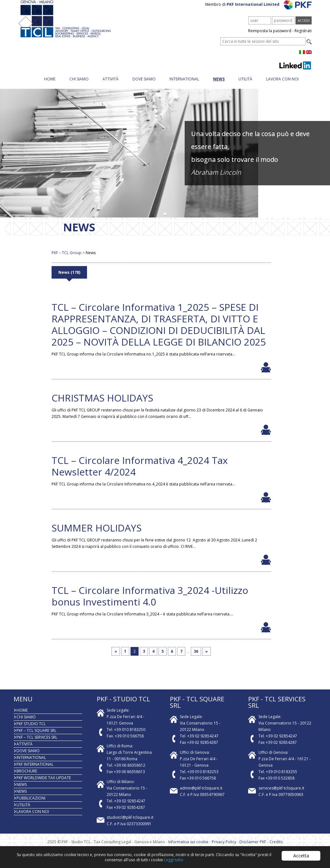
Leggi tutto (174, 860)
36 (196, 658)
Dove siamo (144, 85)
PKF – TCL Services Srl (37, 744)
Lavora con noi (282, 85)
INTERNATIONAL (184, 85)
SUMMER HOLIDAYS (97, 534)
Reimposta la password (270, 37)
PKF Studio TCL (31, 730)
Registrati (303, 37)
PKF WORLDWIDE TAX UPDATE (44, 784)
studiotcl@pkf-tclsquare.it (130, 824)
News (219, 85)
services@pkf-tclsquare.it (281, 794)
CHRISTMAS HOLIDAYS (102, 404)
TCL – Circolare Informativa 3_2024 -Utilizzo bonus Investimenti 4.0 (150, 602)
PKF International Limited (269, 11)
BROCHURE (27, 777)
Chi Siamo (79, 85)
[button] (165, 221)
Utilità (245, 85)
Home (50, 85)
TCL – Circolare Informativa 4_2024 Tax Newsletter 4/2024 (140, 472)
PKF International (35, 771)
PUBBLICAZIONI (31, 804)
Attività (111, 85)
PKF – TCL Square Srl (36, 737)
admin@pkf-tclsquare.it (201, 794)
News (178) (69, 279)
